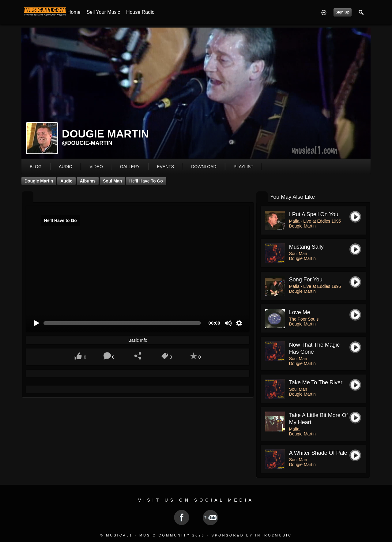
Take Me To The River (316, 382)
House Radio (140, 12)
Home (74, 12)
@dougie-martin (87, 143)
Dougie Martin (39, 181)
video (96, 167)
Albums (88, 181)
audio (66, 167)
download (204, 167)
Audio (66, 181)
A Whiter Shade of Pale (318, 453)
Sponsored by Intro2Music (252, 535)
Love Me (300, 312)
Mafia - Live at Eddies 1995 (315, 221)
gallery (130, 167)
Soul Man (112, 181)
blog (36, 167)
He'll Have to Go (146, 181)
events (165, 167)
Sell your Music (103, 12)
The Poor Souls (304, 319)
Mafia (294, 429)
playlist (243, 167)
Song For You (306, 280)
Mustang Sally (306, 247)
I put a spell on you (314, 214)
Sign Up (343, 12)
